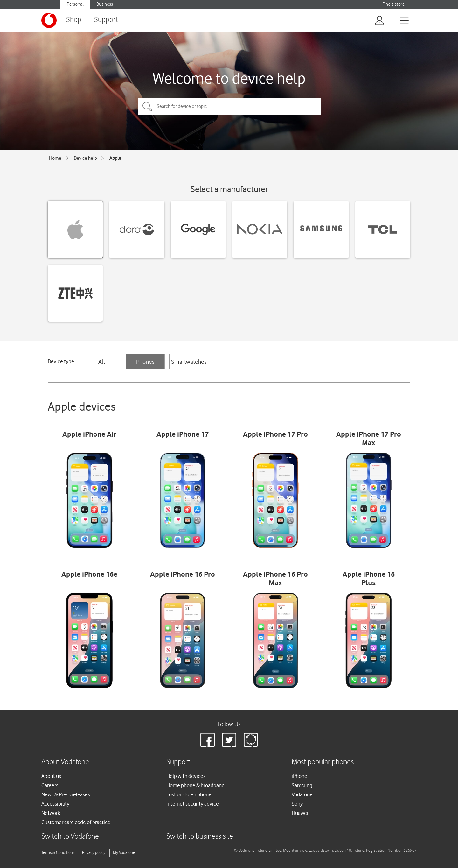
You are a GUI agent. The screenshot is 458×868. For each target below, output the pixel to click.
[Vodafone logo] (49, 20)
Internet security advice (193, 804)
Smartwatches (189, 362)
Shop (74, 20)
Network (51, 813)
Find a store (393, 4)
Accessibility (55, 804)
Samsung (302, 785)
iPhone (299, 776)
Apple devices (82, 406)
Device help (85, 158)
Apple (115, 158)
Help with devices (186, 776)
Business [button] (105, 4)
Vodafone (302, 794)
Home (55, 158)
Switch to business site (200, 837)
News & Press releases (66, 794)
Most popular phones (323, 762)
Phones (145, 362)
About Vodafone (65, 762)
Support (106, 20)
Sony (297, 804)
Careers (50, 785)
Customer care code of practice (76, 822)
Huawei (300, 813)
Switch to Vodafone (70, 837)
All (102, 362)
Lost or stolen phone (189, 794)
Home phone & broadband (195, 785)
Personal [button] (75, 4)
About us (51, 776)
